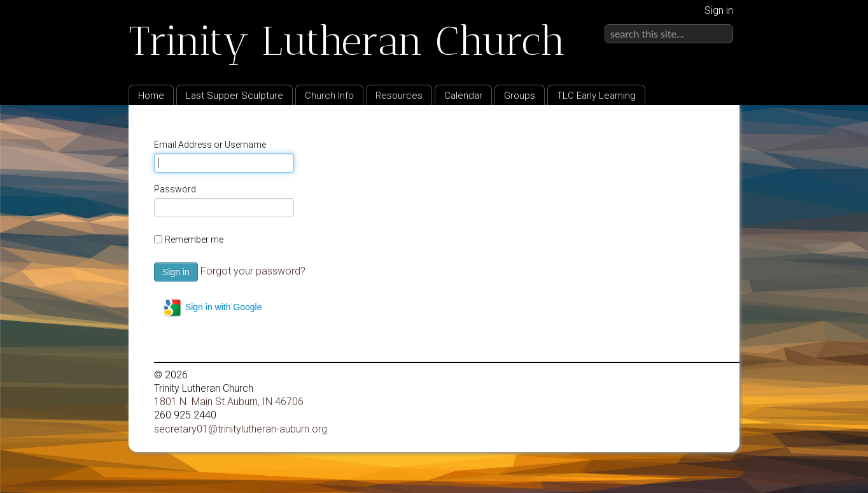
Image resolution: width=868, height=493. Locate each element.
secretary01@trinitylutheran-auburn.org (241, 429)
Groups (520, 96)
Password (175, 189)
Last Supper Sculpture (234, 96)
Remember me (194, 239)
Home (151, 96)
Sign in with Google (212, 308)
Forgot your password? (253, 271)
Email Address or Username (210, 145)
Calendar (463, 96)
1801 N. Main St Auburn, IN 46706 (229, 402)
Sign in (719, 11)
